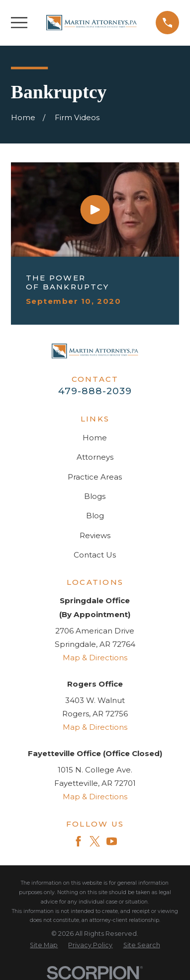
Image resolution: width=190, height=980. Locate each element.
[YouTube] (112, 841)
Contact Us (95, 555)
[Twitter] (95, 841)
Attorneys (95, 457)
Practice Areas (95, 477)
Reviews (95, 535)
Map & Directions (95, 658)
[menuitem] (44, 945)
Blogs (95, 496)
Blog (95, 516)
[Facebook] (78, 841)
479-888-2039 (95, 391)
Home (95, 438)
